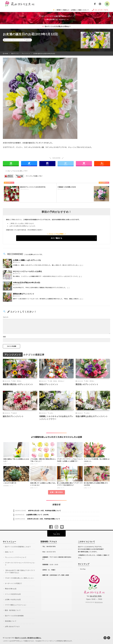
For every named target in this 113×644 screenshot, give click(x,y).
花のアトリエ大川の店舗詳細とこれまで (18, 547)
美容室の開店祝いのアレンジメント (18, 384)
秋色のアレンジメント (49, 384)
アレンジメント (19, 40)
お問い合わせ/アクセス (12, 625)
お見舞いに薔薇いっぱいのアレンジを (27, 260)
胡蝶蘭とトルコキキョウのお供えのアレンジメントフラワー (56, 418)
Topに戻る (56, 534)
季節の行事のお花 (11, 588)
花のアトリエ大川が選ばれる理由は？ (56, 26)
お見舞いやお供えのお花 (13, 599)
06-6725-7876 (51, 547)
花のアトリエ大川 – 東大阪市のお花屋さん (28, 636)
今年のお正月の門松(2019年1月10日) (27, 282)
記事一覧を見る (56, 492)
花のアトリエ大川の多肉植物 (14, 614)
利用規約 (60, 639)
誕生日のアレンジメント (13, 416)
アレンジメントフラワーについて (16, 557)
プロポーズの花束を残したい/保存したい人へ (19, 577)
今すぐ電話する (56, 238)
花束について (9, 552)
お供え (51, 413)
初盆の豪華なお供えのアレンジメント (92, 416)
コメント (6, 317)
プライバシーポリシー (49, 639)
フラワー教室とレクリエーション (16, 604)
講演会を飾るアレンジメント (24, 294)
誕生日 (28, 40)
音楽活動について (11, 620)
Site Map (83, 569)
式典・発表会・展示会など (57, 381)
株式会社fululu (99, 602)
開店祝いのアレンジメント (87, 384)
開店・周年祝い (17, 381)
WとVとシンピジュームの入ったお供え (28, 271)
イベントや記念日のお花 (13, 593)
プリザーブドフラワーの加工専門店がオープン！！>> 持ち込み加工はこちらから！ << (56, 18)
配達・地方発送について (13, 609)
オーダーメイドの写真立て (13, 583)
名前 (4, 337)
